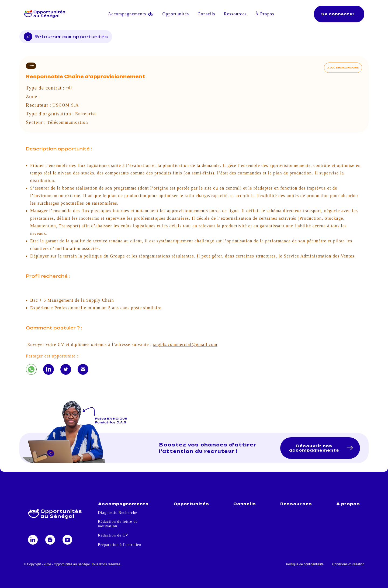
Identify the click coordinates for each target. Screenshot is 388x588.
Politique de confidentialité (305, 564)
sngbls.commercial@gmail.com (185, 344)
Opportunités (176, 14)
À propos (348, 504)
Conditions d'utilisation (348, 564)
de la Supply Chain (94, 300)
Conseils (206, 14)
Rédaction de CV (113, 535)
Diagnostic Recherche (118, 513)
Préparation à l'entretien (120, 545)
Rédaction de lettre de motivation (118, 524)
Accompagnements (124, 504)
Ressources (235, 14)
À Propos (265, 14)
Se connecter (338, 14)
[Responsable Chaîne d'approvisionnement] (31, 369)
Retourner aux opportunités (66, 37)
